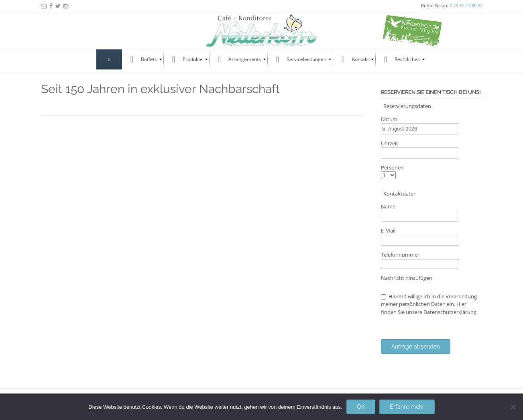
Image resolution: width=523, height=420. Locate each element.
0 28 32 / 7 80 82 (466, 5)
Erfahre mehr (407, 407)
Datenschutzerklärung (450, 312)
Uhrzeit (390, 143)
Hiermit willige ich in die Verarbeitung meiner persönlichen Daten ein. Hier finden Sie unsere (429, 304)
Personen (392, 167)
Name (388, 206)
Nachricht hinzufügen (407, 278)
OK (361, 407)
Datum (389, 119)
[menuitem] (109, 59)
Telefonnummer (400, 255)
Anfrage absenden (416, 347)
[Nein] (513, 407)
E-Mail (388, 230)
